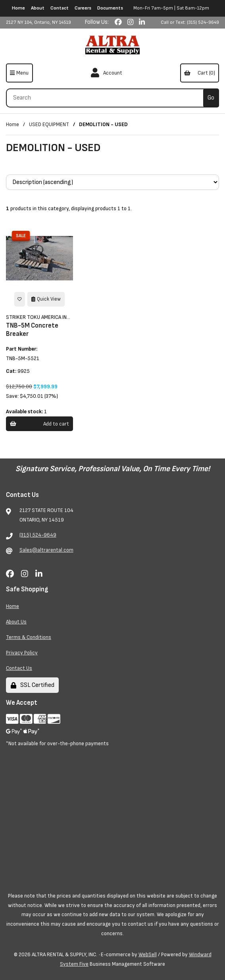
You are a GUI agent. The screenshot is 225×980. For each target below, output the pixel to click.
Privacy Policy (22, 653)
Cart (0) (199, 73)
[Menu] (19, 73)
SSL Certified (33, 685)
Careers (83, 8)
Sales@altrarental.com (46, 550)
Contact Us (19, 668)
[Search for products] (108, 98)
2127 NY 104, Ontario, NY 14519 (38, 22)
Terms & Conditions (29, 637)
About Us (16, 622)
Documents (110, 8)
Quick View (46, 299)
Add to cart (39, 424)
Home (18, 8)
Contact (60, 8)
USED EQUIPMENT (49, 124)
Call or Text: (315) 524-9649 (190, 22)
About (38, 8)
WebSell (148, 954)
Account (107, 73)
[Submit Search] (211, 98)
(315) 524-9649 (38, 535)
